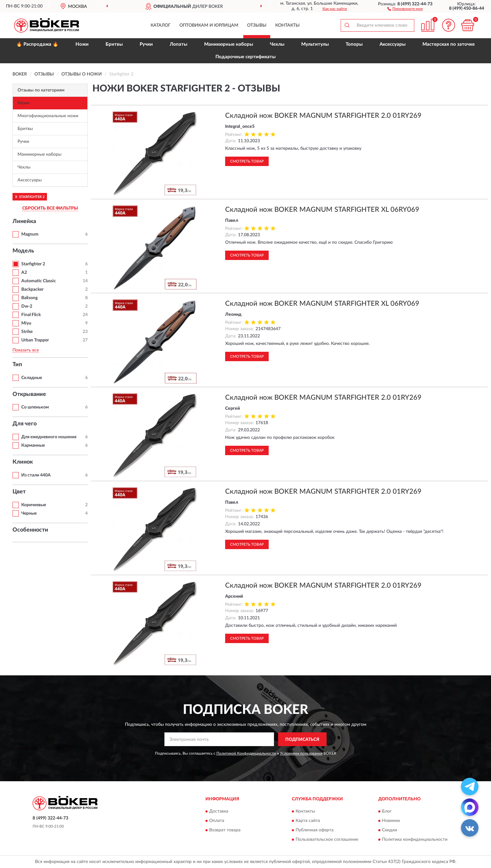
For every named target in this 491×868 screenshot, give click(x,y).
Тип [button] (17, 365)
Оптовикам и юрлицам (209, 25)
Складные (32, 378)
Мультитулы (315, 44)
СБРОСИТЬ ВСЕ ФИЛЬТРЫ (50, 208)
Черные (29, 513)
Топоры (354, 44)
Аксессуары (393, 44)
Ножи (82, 44)
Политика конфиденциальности (415, 839)
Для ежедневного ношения (49, 437)
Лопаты (178, 44)
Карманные (33, 445)
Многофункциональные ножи (48, 116)
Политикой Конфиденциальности (246, 753)
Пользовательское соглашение (327, 839)
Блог (387, 811)
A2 (24, 273)
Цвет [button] (19, 492)
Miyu (26, 323)
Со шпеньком (35, 407)
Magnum (30, 234)
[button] (405, 8)
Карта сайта (308, 821)
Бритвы (114, 44)
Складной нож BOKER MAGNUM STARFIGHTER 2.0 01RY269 (323, 116)
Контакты (287, 25)
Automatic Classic (39, 281)
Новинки (391, 821)
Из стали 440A (36, 475)
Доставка (219, 811)
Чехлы (277, 44)
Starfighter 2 (33, 264)
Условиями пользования (301, 753)
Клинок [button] (23, 462)
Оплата (217, 821)
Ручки (146, 44)
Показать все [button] (26, 350)
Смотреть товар (247, 161)
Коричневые (34, 505)
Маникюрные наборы (229, 44)
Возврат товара (225, 830)
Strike (27, 332)
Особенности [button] (30, 530)
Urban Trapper (35, 340)
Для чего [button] (25, 424)
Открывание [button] (29, 394)
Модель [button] (23, 251)
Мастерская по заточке (449, 44)
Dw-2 (27, 306)
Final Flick (31, 315)
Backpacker (32, 289)
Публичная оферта (315, 830)
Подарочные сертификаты (246, 57)
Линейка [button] (24, 221)
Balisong (29, 298)
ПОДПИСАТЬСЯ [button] (302, 740)
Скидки (390, 830)
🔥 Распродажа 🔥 (37, 44)
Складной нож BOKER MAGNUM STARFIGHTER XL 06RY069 (322, 210)
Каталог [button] (161, 25)
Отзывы (257, 25)
